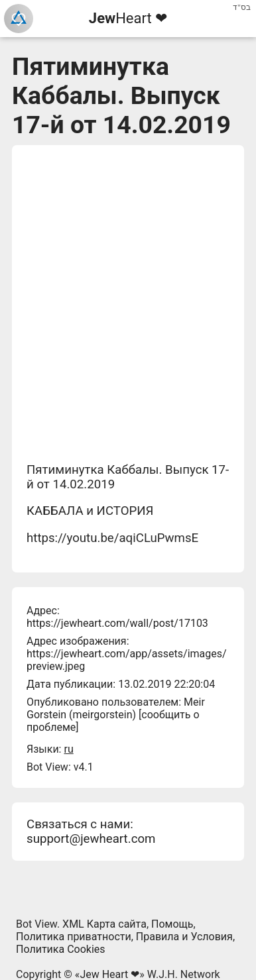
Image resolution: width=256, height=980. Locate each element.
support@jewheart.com (91, 839)
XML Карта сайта (104, 924)
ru (68, 749)
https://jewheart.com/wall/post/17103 (117, 623)
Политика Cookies (61, 949)
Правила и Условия (184, 937)
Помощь (172, 924)
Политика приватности (74, 937)
